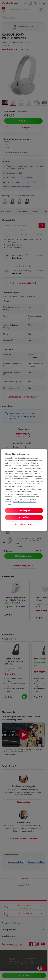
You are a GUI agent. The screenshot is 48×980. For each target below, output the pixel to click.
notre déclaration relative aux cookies (20, 503)
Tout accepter (24, 510)
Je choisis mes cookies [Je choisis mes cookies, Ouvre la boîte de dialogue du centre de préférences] (24, 524)
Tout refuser (24, 517)
